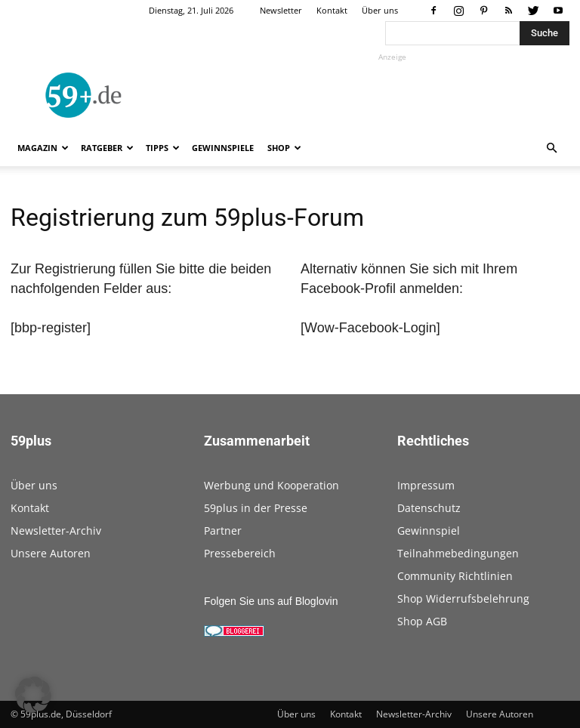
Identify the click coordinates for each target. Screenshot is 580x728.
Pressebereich (240, 553)
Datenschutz (429, 508)
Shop (284, 148)
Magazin (43, 148)
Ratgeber (107, 148)
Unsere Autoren (51, 553)
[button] (551, 148)
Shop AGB (422, 621)
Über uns (380, 10)
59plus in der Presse (256, 508)
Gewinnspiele (223, 148)
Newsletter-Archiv (56, 531)
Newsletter (281, 10)
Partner (223, 531)
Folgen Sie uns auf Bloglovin (271, 601)
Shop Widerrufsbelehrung (463, 598)
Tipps (163, 148)
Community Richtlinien (455, 576)
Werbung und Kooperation (271, 485)
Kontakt (332, 10)
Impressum (426, 485)
